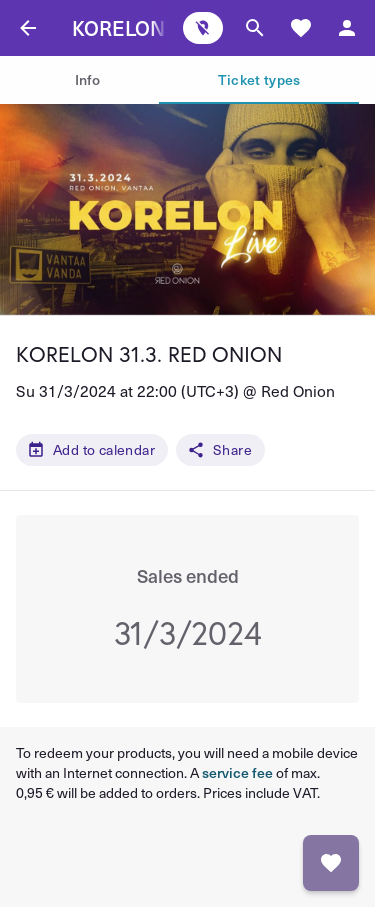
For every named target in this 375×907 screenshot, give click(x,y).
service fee (237, 772)
